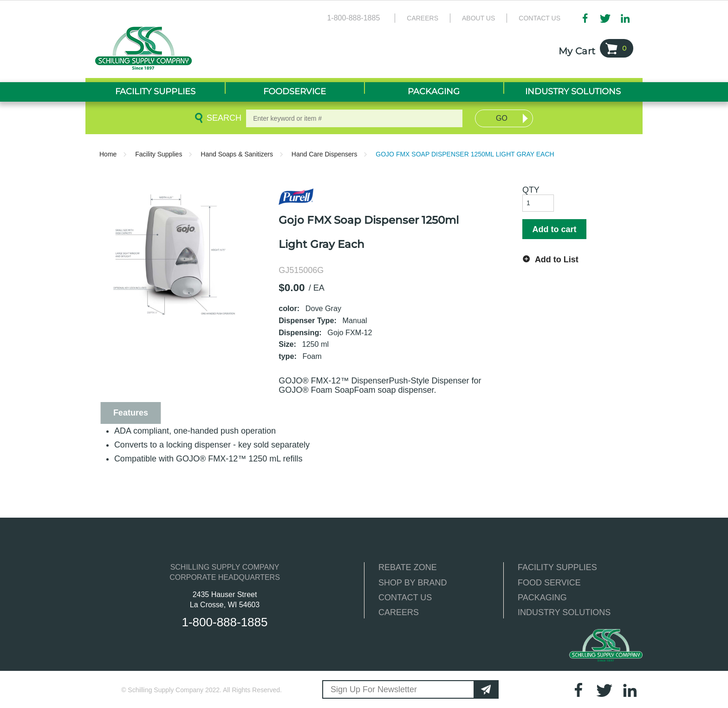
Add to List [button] (557, 260)
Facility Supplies (159, 154)
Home (108, 154)
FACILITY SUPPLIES (557, 567)
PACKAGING (542, 598)
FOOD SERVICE (549, 583)
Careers (422, 18)
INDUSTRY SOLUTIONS (564, 612)
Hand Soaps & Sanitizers (237, 154)
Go (502, 118)
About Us (478, 18)
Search (222, 118)
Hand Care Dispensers (325, 154)
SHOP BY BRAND (413, 583)
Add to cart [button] (554, 229)
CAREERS (399, 612)
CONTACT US (405, 598)
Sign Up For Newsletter (374, 689)
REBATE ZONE (408, 567)
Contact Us (539, 18)
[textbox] (354, 118)
